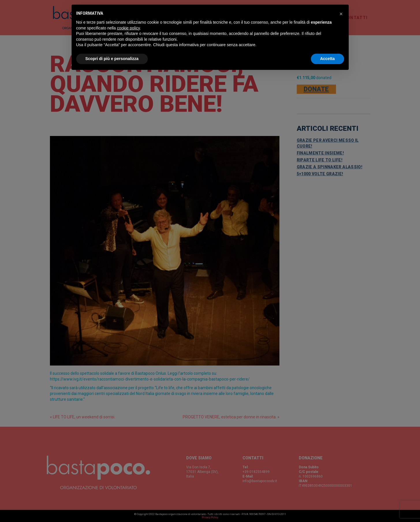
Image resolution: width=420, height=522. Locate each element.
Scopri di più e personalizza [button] (112, 59)
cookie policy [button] (128, 28)
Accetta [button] (327, 59)
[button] (341, 14)
